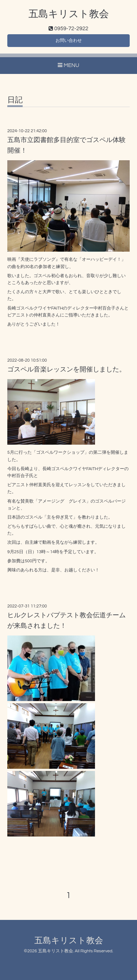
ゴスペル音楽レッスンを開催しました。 (66, 369)
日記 (15, 100)
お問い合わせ (69, 41)
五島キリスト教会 (69, 14)
